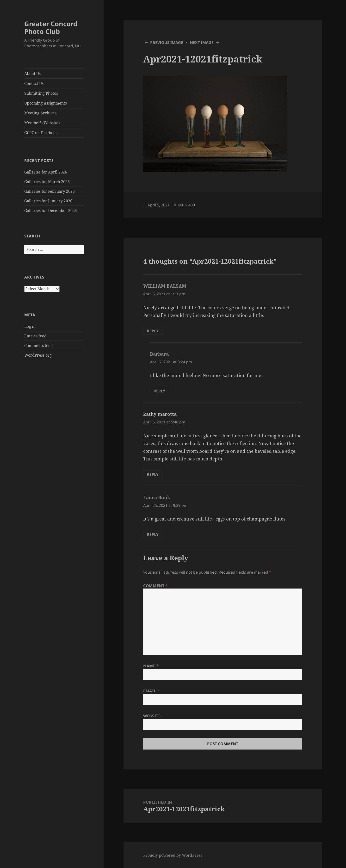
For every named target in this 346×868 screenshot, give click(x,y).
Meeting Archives (40, 113)
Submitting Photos (41, 93)
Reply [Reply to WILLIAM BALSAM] (153, 331)
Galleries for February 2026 (49, 191)
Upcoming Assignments (46, 103)
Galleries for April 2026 (46, 172)
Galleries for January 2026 (48, 201)
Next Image (202, 43)
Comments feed (39, 346)
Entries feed (35, 336)
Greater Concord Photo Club (51, 28)
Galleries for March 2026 (47, 182)
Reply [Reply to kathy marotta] (153, 474)
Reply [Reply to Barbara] (159, 391)
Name (151, 666)
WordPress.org (38, 355)
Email (151, 691)
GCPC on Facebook (41, 133)
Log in (30, 326)
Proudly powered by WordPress (173, 855)
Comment (156, 586)
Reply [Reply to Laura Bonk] (153, 534)
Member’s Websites (42, 123)
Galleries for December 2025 (51, 211)
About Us (32, 74)
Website (152, 716)
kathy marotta (160, 414)
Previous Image (167, 43)
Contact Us (34, 83)
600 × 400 (186, 205)
